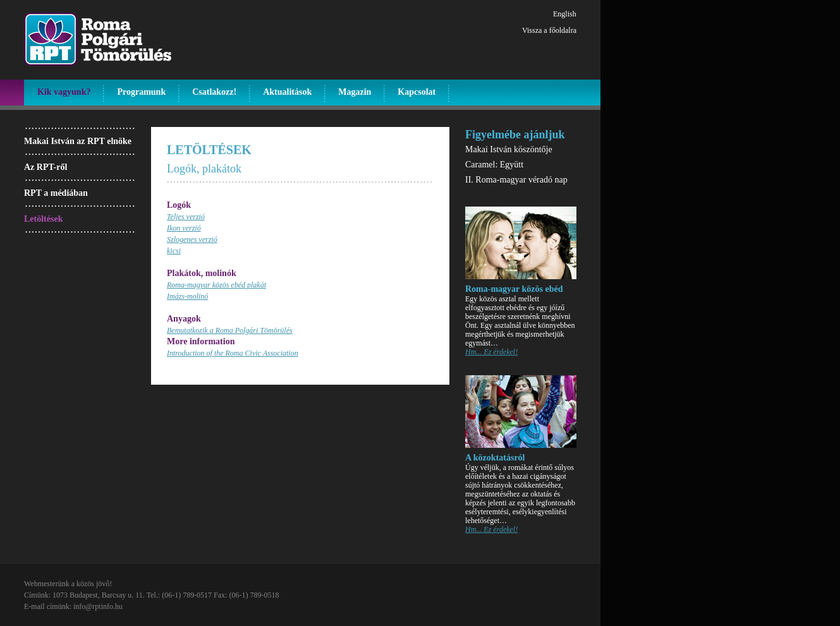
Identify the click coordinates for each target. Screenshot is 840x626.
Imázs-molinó (187, 296)
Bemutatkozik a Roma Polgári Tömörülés (230, 330)
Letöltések (43, 219)
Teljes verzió (186, 217)
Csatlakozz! (214, 92)
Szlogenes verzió (192, 239)
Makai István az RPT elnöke (78, 141)
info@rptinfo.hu (98, 606)
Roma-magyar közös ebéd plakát (216, 285)
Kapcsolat (417, 92)
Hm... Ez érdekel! (491, 352)
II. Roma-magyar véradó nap (516, 180)
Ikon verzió (184, 228)
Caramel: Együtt (494, 165)
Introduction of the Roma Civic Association (233, 353)
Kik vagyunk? (64, 92)
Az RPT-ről (46, 167)
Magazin (355, 92)
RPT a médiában (56, 193)
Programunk (141, 92)
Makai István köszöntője (509, 149)
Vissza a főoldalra (549, 30)
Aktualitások (287, 92)
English (565, 14)
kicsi (174, 251)
